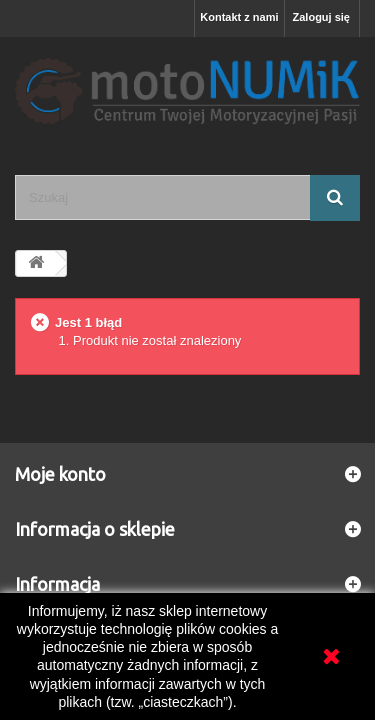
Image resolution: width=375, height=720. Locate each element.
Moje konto (60, 474)
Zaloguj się (321, 17)
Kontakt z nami (239, 17)
